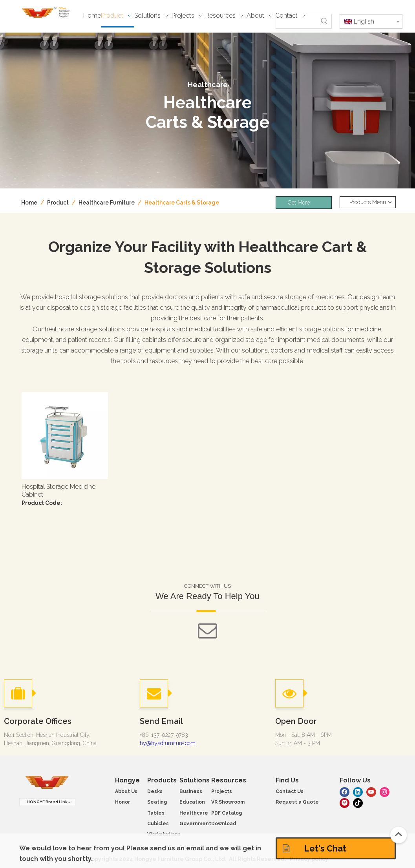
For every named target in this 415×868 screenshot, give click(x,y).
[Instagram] (385, 792)
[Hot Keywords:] (324, 21)
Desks (155, 791)
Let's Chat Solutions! (314, 851)
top (399, 834)
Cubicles (158, 824)
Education (192, 802)
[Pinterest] (345, 802)
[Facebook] (345, 792)
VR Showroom (228, 802)
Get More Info (299, 204)
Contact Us (290, 791)
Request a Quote (297, 802)
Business (191, 791)
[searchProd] (297, 21)
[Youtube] (371, 792)
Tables (156, 813)
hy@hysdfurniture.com (168, 743)
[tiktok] (358, 802)
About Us (126, 791)
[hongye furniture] (47, 783)
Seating (157, 802)
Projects (222, 791)
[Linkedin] (358, 792)
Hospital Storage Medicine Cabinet (59, 491)
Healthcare (194, 813)
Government (195, 824)
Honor (122, 802)
